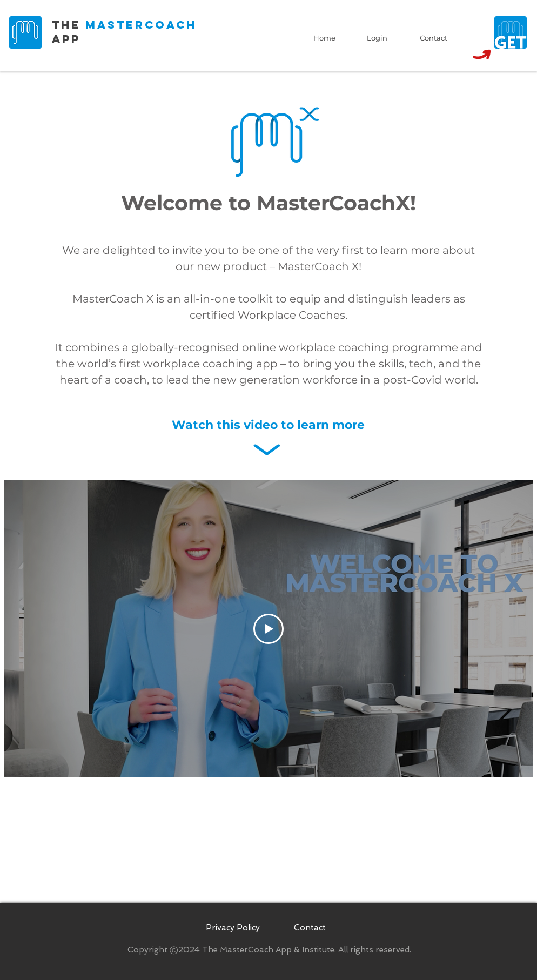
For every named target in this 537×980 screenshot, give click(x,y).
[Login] (377, 38)
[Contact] (433, 38)
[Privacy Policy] (233, 928)
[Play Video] (268, 629)
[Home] (324, 38)
